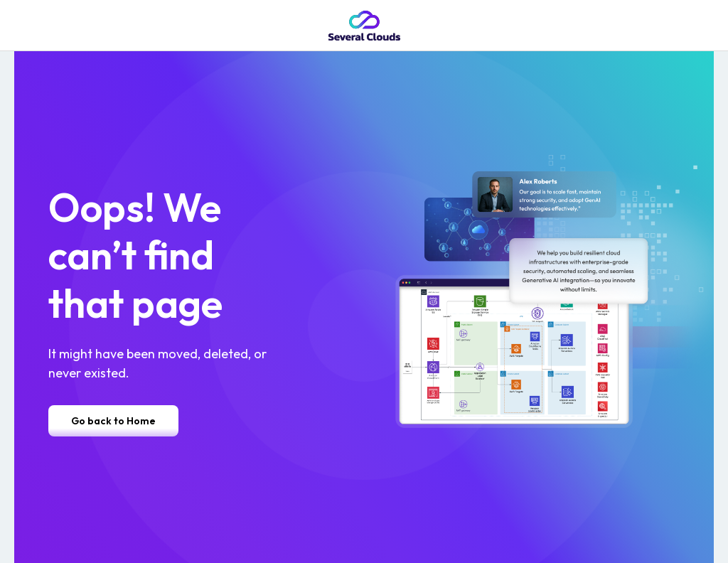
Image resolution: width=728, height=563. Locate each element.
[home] (364, 26)
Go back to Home (113, 421)
